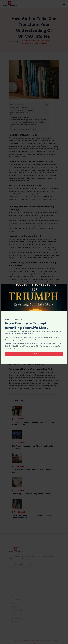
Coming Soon (34, 354)
